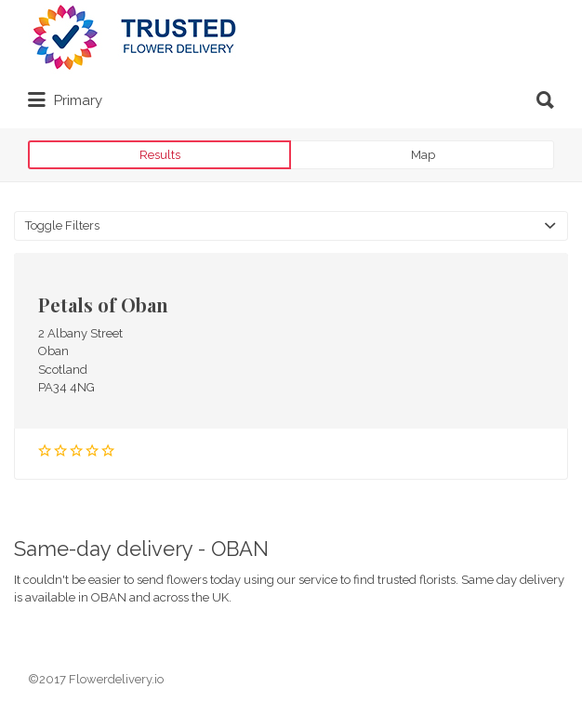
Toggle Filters (62, 225)
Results (160, 155)
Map (423, 155)
